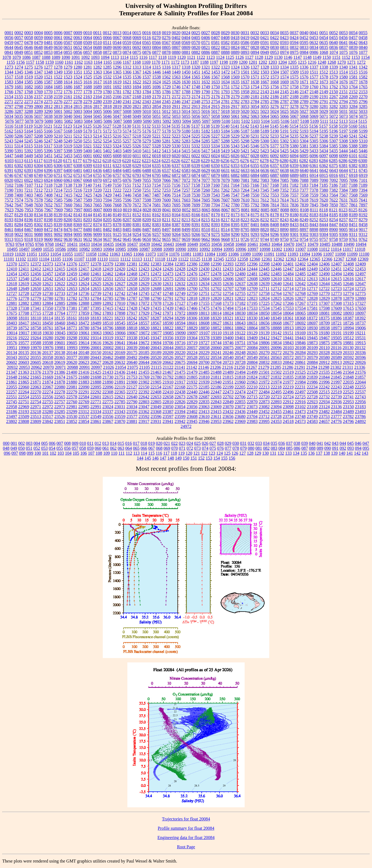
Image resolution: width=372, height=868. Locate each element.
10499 (36, 249)
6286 (343, 161)
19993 (72, 348)
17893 (108, 313)
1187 (194, 62)
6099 (343, 156)
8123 (343, 210)
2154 (9, 97)
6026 (235, 156)
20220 (180, 353)
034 (266, 443)
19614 (84, 343)
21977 (288, 382)
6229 (205, 161)
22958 (12, 407)
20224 (192, 353)
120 (189, 453)
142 (357, 453)
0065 (98, 38)
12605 (216, 279)
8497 (166, 230)
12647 (361, 284)
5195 (324, 131)
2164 (98, 97)
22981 (72, 407)
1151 (336, 57)
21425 (96, 372)
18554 (132, 323)
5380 (294, 146)
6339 (196, 166)
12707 (228, 289)
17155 (204, 303)
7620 (324, 200)
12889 (96, 303)
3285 (363, 106)
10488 (337, 244)
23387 (168, 412)
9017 (363, 230)
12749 (180, 293)
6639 (294, 170)
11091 (269, 254)
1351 (78, 72)
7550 (255, 195)
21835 (288, 377)
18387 (348, 318)
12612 (300, 279)
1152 (346, 57)
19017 (24, 333)
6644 (344, 170)
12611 (288, 279)
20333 (348, 353)
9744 (265, 239)
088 (312, 448)
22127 (132, 387)
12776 (12, 298)
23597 (168, 417)
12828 (312, 298)
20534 (216, 357)
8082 (255, 210)
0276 (166, 38)
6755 (98, 175)
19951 (12, 348)
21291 (300, 367)
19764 (252, 343)
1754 (255, 87)
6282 (304, 161)
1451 (196, 72)
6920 (9, 180)
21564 (348, 372)
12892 (108, 303)
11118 (160, 259)
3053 (245, 106)
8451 (353, 225)
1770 (48, 92)
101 (45, 453)
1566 (206, 77)
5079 (39, 121)
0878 (166, 52)
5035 (19, 116)
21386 (60, 372)
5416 (196, 151)
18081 (324, 313)
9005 (343, 230)
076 (221, 448)
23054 (180, 407)
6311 (107, 166)
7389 (353, 190)
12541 (36, 279)
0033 (265, 33)
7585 (58, 200)
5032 (353, 111)
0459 (9, 43)
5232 (265, 136)
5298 (245, 141)
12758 (264, 293)
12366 (327, 259)
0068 (127, 38)
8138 (48, 215)
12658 (132, 289)
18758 (36, 328)
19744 (216, 343)
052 (37, 448)
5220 (147, 136)
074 (205, 448)
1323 (225, 67)
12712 (276, 289)
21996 (324, 382)
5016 (206, 111)
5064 (265, 116)
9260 (166, 234)
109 (107, 453)
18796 (108, 328)
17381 (72, 308)
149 (178, 458)
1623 (147, 82)
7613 (274, 200)
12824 (264, 298)
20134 (12, 353)
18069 (312, 313)
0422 (274, 38)
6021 (186, 156)
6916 (334, 175)
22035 (348, 382)
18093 (348, 313)
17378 (60, 308)
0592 (274, 43)
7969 (58, 210)
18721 (336, 323)
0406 (206, 38)
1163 (88, 62)
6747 (19, 175)
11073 (150, 254)
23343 (120, 412)
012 (98, 443)
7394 (363, 190)
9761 (353, 239)
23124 (324, 407)
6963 (68, 180)
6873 (186, 175)
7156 (176, 185)
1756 (275, 87)
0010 (88, 33)
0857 (88, 52)
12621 (48, 284)
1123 (211, 57)
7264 (245, 190)
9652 (157, 239)
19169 (300, 333)
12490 (324, 274)
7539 (206, 195)
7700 (206, 205)
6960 (58, 180)
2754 (216, 102)
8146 (107, 215)
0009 (78, 33)
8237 (274, 220)
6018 (156, 156)
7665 (98, 205)
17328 (12, 308)
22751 (24, 402)
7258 (196, 190)
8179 (285, 215)
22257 (12, 392)
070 (175, 448)
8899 (324, 230)
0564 (137, 43)
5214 (97, 136)
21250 (240, 367)
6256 (225, 161)
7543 (216, 195)
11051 (32, 254)
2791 (324, 102)
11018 (360, 249)
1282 (98, 67)
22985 (84, 407)
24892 (361, 421)
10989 (169, 249)
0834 (314, 47)
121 (197, 453)
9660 (196, 239)
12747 (156, 293)
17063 (132, 303)
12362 (279, 259)
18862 (240, 328)
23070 (228, 407)
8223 (245, 220)
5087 (118, 121)
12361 (267, 259)
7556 (285, 195)
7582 (48, 200)
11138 (207, 259)
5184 (225, 131)
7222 (117, 190)
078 (236, 448)
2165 (107, 97)
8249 (304, 220)
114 (144, 453)
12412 (36, 269)
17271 (312, 303)
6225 (166, 161)
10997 (253, 249)
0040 (304, 33)
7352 (284, 190)
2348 (196, 102)
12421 (132, 269)
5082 (68, 121)
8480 (88, 230)
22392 (144, 392)
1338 (324, 67)
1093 (95, 57)
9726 (245, 239)
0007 (68, 33)
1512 (324, 72)
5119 (28, 126)
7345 (265, 190)
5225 (196, 136)
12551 (108, 279)
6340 (206, 166)
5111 (324, 121)
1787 (176, 92)
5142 (245, 126)
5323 (107, 146)
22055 (12, 387)
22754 (36, 402)
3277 (284, 106)
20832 (264, 362)
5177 (157, 131)
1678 (363, 82)
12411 (24, 269)
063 (121, 448)
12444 (252, 269)
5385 (333, 146)
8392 (206, 225)
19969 (24, 348)
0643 (363, 43)
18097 (361, 313)
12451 (336, 269)
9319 (39, 239)
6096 (314, 156)
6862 (166, 175)
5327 (147, 146)
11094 (305, 254)
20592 (348, 357)
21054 (121, 367)
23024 (108, 407)
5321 (87, 146)
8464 (19, 230)
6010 (127, 156)
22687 (204, 397)
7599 (157, 200)
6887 (275, 175)
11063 (115, 254)
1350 (68, 72)
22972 (48, 407)
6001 (88, 156)
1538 (157, 77)
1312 (127, 67)
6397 (58, 170)
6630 (216, 170)
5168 (68, 131)
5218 (137, 136)
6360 (304, 166)
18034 (252, 313)
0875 (137, 52)
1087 (36, 57)
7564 (334, 195)
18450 (48, 323)
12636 (228, 284)
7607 (225, 200)
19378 (204, 338)
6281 (294, 161)
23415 (216, 412)
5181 (196, 131)
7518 (186, 195)
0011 (97, 33)
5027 (304, 111)
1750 (216, 87)
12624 (84, 284)
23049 (156, 407)
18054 (276, 313)
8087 (275, 210)
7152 (137, 185)
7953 (29, 210)
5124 (78, 126)
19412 (264, 338)
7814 (275, 205)
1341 (353, 67)
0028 (215, 33)
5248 (58, 141)
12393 (228, 264)
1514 (343, 72)
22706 (240, 397)
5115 (363, 121)
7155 (166, 185)
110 (114, 453)
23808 (24, 421)
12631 (168, 284)
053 (45, 448)
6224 (156, 161)
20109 (312, 348)
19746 (228, 343)
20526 (168, 357)
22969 (24, 407)
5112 (334, 121)
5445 (353, 151)
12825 (276, 298)
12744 (132, 293)
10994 (217, 249)
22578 (72, 397)
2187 (285, 97)
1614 (68, 82)
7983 (68, 210)
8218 (235, 220)
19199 (348, 333)
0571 (206, 43)
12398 (264, 264)
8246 (294, 220)
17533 (252, 308)
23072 (240, 407)
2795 (353, 102)
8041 (166, 210)
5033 (363, 111)
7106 (19, 185)
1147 (298, 57)
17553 (288, 308)
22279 (72, 392)
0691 (127, 47)
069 (167, 448)
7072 (186, 180)
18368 (300, 318)
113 (136, 453)
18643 (240, 323)
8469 (39, 230)
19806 (264, 343)
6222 (136, 161)
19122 (240, 333)
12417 (84, 269)
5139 (215, 126)
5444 (343, 151)
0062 (68, 38)
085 (289, 448)
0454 (324, 38)
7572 (9, 200)
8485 (127, 230)
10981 (72, 249)
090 (328, 448)
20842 (288, 362)
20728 (240, 362)
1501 (245, 72)
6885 (265, 175)
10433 (84, 244)
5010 (147, 111)
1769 (39, 92)
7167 (265, 185)
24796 (348, 421)
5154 (294, 126)
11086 (234, 254)
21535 (324, 372)
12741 (108, 293)
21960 (240, 382)
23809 (36, 421)
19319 (108, 338)
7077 (206, 180)
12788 (144, 298)
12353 (231, 259)
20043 (156, 348)
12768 (300, 293)
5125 (87, 126)
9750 (284, 239)
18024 (228, 313)
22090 (84, 387)
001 (14, 443)
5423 (265, 151)
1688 (88, 87)
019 (151, 443)
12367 (339, 259)
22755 (48, 402)
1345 (19, 72)
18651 (252, 323)
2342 (137, 102)
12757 (252, 293)
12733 (60, 293)
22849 (228, 402)
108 (99, 453)
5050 (147, 116)
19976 (48, 348)
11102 (21, 259)
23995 (264, 421)
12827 (300, 298)
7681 (157, 205)
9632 (88, 239)
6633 (245, 170)
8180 (294, 215)
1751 (225, 87)
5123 (68, 126)
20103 (288, 348)
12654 (84, 289)
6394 (39, 170)
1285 (107, 67)
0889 (235, 52)
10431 (72, 244)
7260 (206, 190)
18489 (96, 323)
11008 (312, 249)
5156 (314, 126)
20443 (96, 357)
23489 (348, 412)
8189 (353, 215)
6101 (353, 156)
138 (327, 453)
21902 (144, 382)
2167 (127, 97)
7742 (225, 205)
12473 (168, 274)
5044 (88, 116)
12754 (228, 293)
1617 (98, 82)
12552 (120, 279)
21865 (24, 382)
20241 (216, 353)
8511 (216, 230)
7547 (235, 195)
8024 (137, 210)
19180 (324, 333)
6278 (264, 161)
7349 (274, 190)
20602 (12, 362)
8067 (225, 210)
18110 (36, 318)
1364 (107, 72)
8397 (245, 225)
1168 (137, 62)
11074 (162, 254)
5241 (353, 136)
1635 (235, 82)
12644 (324, 284)
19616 (96, 343)
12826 (288, 298)
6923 (39, 180)
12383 (156, 264)
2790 (314, 102)
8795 (245, 230)
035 (274, 443)
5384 (324, 146)
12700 (192, 289)
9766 (40, 244)
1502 (255, 72)
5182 (206, 131)
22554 (24, 397)
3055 (265, 106)
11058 (91, 254)
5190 (275, 131)
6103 (9, 161)
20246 (228, 353)
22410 (168, 392)
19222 (24, 338)
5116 (9, 126)
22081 (72, 387)
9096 (88, 234)
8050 (176, 210)
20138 (60, 353)
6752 (68, 175)
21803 (180, 377)
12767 (288, 293)
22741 (348, 397)
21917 (180, 382)
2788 (294, 102)
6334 (147, 166)
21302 (336, 367)
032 (251, 443)
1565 (196, 77)
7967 (48, 210)
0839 (353, 47)
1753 (245, 87)
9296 (275, 234)
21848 (348, 377)
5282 (176, 141)
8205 (107, 220)
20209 (168, 353)
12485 (300, 274)
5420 (235, 151)
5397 (58, 151)
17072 (144, 303)
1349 (58, 72)
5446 (363, 151)
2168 (137, 97)
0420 (255, 38)
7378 (314, 190)
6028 (255, 156)
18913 (288, 328)
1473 (235, 72)
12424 (156, 269)
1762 (334, 87)
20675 (180, 362)
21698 (96, 377)
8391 (196, 225)
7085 (285, 180)
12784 (96, 298)
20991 (84, 367)
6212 (97, 161)
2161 (68, 97)
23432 (228, 412)
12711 (264, 289)
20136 (36, 353)
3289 (39, 111)
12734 (72, 293)
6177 (77, 161)
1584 (19, 82)
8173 (235, 215)
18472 (84, 323)
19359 (180, 338)
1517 (9, 77)
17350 (48, 308)
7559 (314, 195)
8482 (107, 230)
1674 (334, 82)
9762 (363, 239)
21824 (252, 377)
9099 (98, 234)
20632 (120, 362)
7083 (265, 180)
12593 (192, 279)
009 (75, 443)
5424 (274, 151)
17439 (168, 308)
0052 (333, 33)
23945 (192, 421)
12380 (120, 264)
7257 (186, 190)
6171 (68, 161)
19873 (312, 343)
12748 (168, 293)
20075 (228, 348)
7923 (9, 210)
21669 (48, 377)
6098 (333, 156)
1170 (156, 62)
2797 (9, 106)
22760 (72, 402)
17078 (156, 303)
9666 (216, 239)
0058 (29, 38)
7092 (334, 180)
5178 (166, 131)
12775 (361, 293)
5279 (147, 141)
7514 (176, 195)
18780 (84, 328)
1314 (147, 67)
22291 (84, 392)
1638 (255, 82)
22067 (48, 387)
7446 (127, 195)
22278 (60, 392)
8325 (48, 225)
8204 (98, 220)
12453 (360, 269)
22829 (192, 402)
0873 (117, 52)
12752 (216, 293)
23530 (72, 417)
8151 (127, 215)
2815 (78, 106)
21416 (84, 372)
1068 (324, 52)
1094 (105, 57)
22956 (361, 402)
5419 (225, 151)
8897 (304, 230)
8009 (107, 210)
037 (289, 443)
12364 (303, 259)
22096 (108, 387)
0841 (9, 52)
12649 (24, 289)
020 (159, 443)
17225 (264, 303)
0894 (255, 52)
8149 (117, 215)
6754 (88, 175)
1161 (69, 62)
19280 (48, 338)
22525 (348, 392)
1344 (9, 72)
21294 (312, 367)
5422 (255, 151)
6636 (265, 170)
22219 (288, 387)
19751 (240, 343)
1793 (225, 92)
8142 (68, 215)
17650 (361, 308)
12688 (156, 289)
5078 (29, 121)
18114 (48, 318)
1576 (304, 77)
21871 (36, 382)
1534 (117, 77)
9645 (127, 239)
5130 (127, 126)
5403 (117, 151)
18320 (216, 318)
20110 (324, 348)
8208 (137, 220)
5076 (9, 121)
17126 (168, 303)
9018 (9, 234)
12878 (336, 298)
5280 (157, 141)
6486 (137, 170)
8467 (29, 230)
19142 (276, 333)
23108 (312, 407)
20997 (96, 367)
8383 (157, 225)
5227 (215, 136)
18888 (276, 328)
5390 (9, 151)
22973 (60, 407)
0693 (147, 47)
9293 (255, 234)
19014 (12, 333)
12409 (361, 264)
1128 (259, 57)
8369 (78, 225)
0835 (324, 47)
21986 (312, 382)
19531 (361, 338)
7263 (235, 190)
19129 (252, 333)
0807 (176, 47)
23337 (108, 412)
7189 (363, 185)
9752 (294, 239)
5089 (137, 121)
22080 (60, 387)
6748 (29, 175)
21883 (84, 382)
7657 (58, 205)
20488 (120, 357)
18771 (72, 328)
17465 (180, 308)
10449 (193, 244)
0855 (68, 52)
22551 (12, 397)
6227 (186, 161)
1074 (334, 52)
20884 (312, 362)
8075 (235, 210)
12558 (132, 279)
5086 (108, 121)
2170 (157, 97)
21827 (264, 377)
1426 (147, 72)
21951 (228, 382)
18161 (72, 318)
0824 (235, 47)
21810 (204, 377)
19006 (361, 328)
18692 (300, 323)
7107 (29, 185)
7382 (333, 190)
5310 (363, 141)
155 (224, 458)
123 (212, 453)
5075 (363, 116)
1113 (115, 57)
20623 (84, 362)
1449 (176, 72)
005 (45, 443)
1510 (304, 72)
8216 (215, 220)
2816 (88, 106)
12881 (12, 303)
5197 (344, 131)
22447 (216, 392)
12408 (348, 264)
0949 (265, 52)
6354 (245, 166)
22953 (348, 402)
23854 (84, 421)
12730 (48, 293)
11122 (183, 259)
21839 (312, 377)
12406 (324, 264)
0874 (127, 52)
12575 (168, 279)
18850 (204, 328)
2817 (98, 106)
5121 (48, 126)
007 (60, 443)
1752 (235, 87)
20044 (168, 348)
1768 (29, 92)
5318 (58, 146)
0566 (156, 43)
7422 (78, 195)
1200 (243, 62)
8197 (39, 220)
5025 (284, 111)
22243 (336, 387)
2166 (117, 97)
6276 (245, 161)
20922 (348, 362)
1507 (285, 72)
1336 (304, 67)
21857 (360, 377)
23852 (72, 421)
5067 (294, 116)
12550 (96, 279)
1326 (245, 67)
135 (304, 453)
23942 (180, 421)
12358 (243, 259)
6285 (333, 161)
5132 (147, 126)
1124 (220, 57)
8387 (176, 225)
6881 (225, 175)
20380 (84, 357)
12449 (312, 269)
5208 (39, 136)
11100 (364, 254)
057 (75, 448)
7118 (48, 185)
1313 (137, 67)
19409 (252, 338)
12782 (72, 298)
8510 (206, 230)
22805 (156, 402)
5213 (87, 136)
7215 (68, 190)
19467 (324, 338)
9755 (314, 239)
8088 (285, 210)
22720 (264, 397)
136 (311, 453)
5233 (274, 136)
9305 (334, 234)
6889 (294, 175)
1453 (216, 72)
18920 (300, 328)
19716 (180, 343)
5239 (333, 136)
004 (37, 443)
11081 (186, 254)
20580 (324, 357)
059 (90, 448)
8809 (255, 230)
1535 (127, 77)
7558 (304, 195)
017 (136, 443)
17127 (180, 303)
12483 (276, 274)
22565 (60, 397)
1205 (292, 62)
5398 (68, 151)
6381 (343, 166)
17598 (324, 308)
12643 (312, 284)
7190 (9, 190)
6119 (48, 161)
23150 (348, 407)
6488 (147, 170)
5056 (196, 116)
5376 (265, 146)
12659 (144, 289)
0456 (343, 38)
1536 (137, 77)
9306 (344, 234)
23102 (300, 407)
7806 (265, 205)
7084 (275, 180)
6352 (225, 166)
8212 (176, 220)
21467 (168, 372)
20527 (180, 357)
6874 (196, 175)
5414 (176, 151)
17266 (288, 303)
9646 (137, 239)
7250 (137, 190)
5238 (324, 136)
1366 (127, 72)
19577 (24, 343)
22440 (192, 392)
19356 (168, 338)
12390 (216, 264)
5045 (98, 116)
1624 (157, 82)
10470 (289, 244)
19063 (96, 333)
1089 (56, 57)
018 (144, 443)
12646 (348, 284)
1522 (58, 77)
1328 (265, 67)
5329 (166, 146)
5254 (107, 141)
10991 (193, 249)
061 (106, 448)
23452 (264, 412)
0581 (215, 43)
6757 (117, 175)
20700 (204, 362)
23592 (144, 417)
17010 (120, 303)
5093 (177, 121)
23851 (60, 421)
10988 (157, 249)
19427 (276, 338)
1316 (166, 67)
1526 (98, 77)
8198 (48, 220)
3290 (48, 111)
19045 (60, 333)
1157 (30, 62)
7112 (38, 185)
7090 (324, 180)
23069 (216, 407)
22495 (276, 392)
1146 (288, 57)
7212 (38, 190)
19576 (12, 343)
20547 (240, 357)
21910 (168, 382)
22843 (216, 402)
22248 (348, 387)
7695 (176, 205)
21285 (276, 367)
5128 (117, 126)
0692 (137, 47)
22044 (361, 382)
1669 (285, 82)
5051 (157, 116)
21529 (312, 372)
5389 (363, 146)
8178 (275, 215)
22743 (361, 397)
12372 (36, 264)
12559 (144, 279)
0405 (196, 38)
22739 (336, 397)
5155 (304, 126)
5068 (304, 116)
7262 (225, 190)
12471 (144, 274)
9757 (324, 239)
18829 (192, 328)
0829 (265, 47)
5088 (127, 121)
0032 (255, 33)
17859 (84, 313)
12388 (204, 264)
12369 (363, 259)
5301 (275, 141)
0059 (39, 38)
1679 (9, 87)
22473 (228, 392)
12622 (60, 284)
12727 (12, 293)
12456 (36, 274)
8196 (29, 220)
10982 (84, 249)
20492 (132, 357)
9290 (235, 234)
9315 (19, 239)
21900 (132, 382)
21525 (300, 372)
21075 (133, 367)
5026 (294, 111)
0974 (285, 52)
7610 (245, 200)
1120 (181, 57)
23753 (324, 417)
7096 (353, 180)
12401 (288, 264)
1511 (314, 72)
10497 (24, 249)
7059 (157, 180)
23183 (361, 407)
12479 (228, 274)
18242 (132, 318)
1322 (216, 67)
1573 (275, 77)
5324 (117, 146)
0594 (294, 43)
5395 (39, 151)
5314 (19, 146)
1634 (225, 82)
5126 (97, 126)
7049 (137, 180)
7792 (255, 205)
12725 (360, 289)
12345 (219, 259)
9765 (30, 244)
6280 (284, 161)
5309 (353, 141)
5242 (363, 136)
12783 (84, 298)
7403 (29, 195)
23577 (132, 417)
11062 (103, 254)
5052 (166, 116)
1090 (66, 57)
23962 (228, 421)
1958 (245, 92)
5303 (294, 141)
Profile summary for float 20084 (186, 828)
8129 (19, 215)
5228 (225, 136)
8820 (265, 230)
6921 (19, 180)
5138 (206, 126)
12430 (204, 269)
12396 (252, 264)
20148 (84, 353)
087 (305, 448)
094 (358, 448)
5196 (334, 131)
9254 (137, 234)
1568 (225, 77)
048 (6, 448)
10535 (48, 249)
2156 (29, 97)
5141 (235, 126)
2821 (137, 106)
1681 (19, 87)
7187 (343, 185)
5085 (98, 121)
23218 (36, 412)
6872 (176, 175)
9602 (58, 239)
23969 (240, 421)
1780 (107, 92)
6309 (88, 166)
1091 (76, 57)
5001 (58, 111)
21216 (228, 367)
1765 (363, 87)
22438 (180, 392)
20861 (300, 362)
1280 (78, 67)
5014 (186, 111)
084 (282, 448)
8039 (157, 210)
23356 (132, 412)
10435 (109, 244)
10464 (277, 244)
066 (144, 448)
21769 (144, 377)
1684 (48, 87)
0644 (9, 47)
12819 (204, 298)
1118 (162, 57)
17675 (12, 313)
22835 (204, 402)
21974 (276, 382)
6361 (314, 166)
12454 (12, 274)
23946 (204, 421)
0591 (265, 43)
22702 (228, 397)
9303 (314, 234)
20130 (348, 348)
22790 (132, 402)
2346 (176, 102)
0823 (225, 47)
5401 (98, 151)
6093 (284, 156)
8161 (147, 215)
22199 (228, 387)
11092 (281, 254)
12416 (72, 269)
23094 (276, 407)
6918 (353, 175)
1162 (78, 62)
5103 (255, 121)
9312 (363, 234)
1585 (29, 82)
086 (297, 448)
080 (251, 448)
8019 (127, 210)
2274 (39, 102)
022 (174, 443)
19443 (300, 338)
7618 (304, 200)
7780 (235, 205)
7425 (88, 195)
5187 (245, 131)
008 (68, 443)
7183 (304, 185)
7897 (363, 205)
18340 (264, 318)
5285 (206, 141)
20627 (96, 362)
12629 (144, 284)
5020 (245, 111)
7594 (107, 200)
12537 (12, 279)
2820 (127, 106)
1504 (275, 72)
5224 (186, 136)
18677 (288, 323)
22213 (264, 387)
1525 (88, 77)
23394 (180, 412)
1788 (186, 92)
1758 (294, 87)
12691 (168, 289)
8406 (265, 225)
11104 (44, 259)
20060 (216, 348)
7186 (333, 185)
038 (297, 443)
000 (6, 443)
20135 (24, 353)
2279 (88, 102)
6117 (38, 161)
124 (219, 453)
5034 (9, 116)
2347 (186, 102)
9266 (196, 234)
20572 (288, 357)
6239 (215, 161)
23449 (252, 412)
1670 (294, 82)
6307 (68, 166)
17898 (120, 313)
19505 (336, 338)
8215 (206, 220)
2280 (98, 102)
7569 (363, 195)
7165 (245, 185)
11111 (114, 259)
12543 (60, 279)
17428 (132, 308)
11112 (125, 259)
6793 (137, 175)
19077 (156, 333)
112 (129, 453)
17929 (144, 313)
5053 (176, 116)
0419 (245, 38)
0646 (29, 47)
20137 (48, 353)
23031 (120, 407)
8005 (88, 210)
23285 (60, 412)
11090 (257, 254)
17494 (228, 308)
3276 (274, 106)
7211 (29, 190)
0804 (157, 47)
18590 (168, 323)
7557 (294, 195)
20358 (48, 357)
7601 (176, 200)
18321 (228, 318)
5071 (324, 116)
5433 (314, 151)
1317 (176, 67)
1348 (48, 72)
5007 (117, 111)
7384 (343, 190)
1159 (49, 62)
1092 (86, 57)
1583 (9, 82)
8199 (58, 220)
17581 (312, 308)
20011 (120, 348)
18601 (192, 323)
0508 (78, 43)
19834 (276, 343)
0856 (78, 52)
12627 (120, 284)
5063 (255, 116)
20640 (132, 362)
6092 (274, 156)
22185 (204, 387)
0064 (88, 38)
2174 (196, 97)
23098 (288, 407)
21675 (72, 377)
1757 (285, 87)
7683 (166, 205)
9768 (49, 244)
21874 (48, 382)
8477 (78, 230)
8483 (117, 230)
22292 (96, 392)
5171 (98, 131)
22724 (288, 397)
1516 (363, 72)
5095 (196, 121)
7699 (196, 205)
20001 (96, 348)
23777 (336, 417)
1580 (344, 77)
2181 (255, 97)
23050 (168, 407)
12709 (252, 289)
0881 (186, 52)
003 (29, 443)
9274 (206, 234)
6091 (265, 156)
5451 (48, 156)
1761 (324, 87)
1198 (224, 62)
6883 (245, 175)
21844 (324, 377)
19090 (180, 333)
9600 (48, 239)
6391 (9, 170)
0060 (48, 38)
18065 (300, 313)
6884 (255, 175)
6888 (285, 175)
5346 (255, 146)
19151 (288, 333)
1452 (206, 72)
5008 (127, 111)
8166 (196, 215)
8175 (255, 215)
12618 (12, 284)
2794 (344, 102)
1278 (58, 67)
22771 (96, 402)
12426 (168, 269)
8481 (98, 230)
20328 (324, 353)
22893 (276, 402)
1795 (235, 92)
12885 (60, 303)
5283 (186, 141)
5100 (226, 121)
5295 (235, 141)
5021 (255, 111)
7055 (147, 180)
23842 (48, 421)
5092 (167, 121)
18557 (144, 323)
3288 (29, 111)
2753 (206, 102)
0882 (196, 52)
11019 (8, 254)
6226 (176, 161)
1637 (245, 82)
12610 (276, 279)
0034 (274, 33)
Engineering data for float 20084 (186, 838)
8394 (225, 225)
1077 (363, 52)
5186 (235, 131)
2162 (78, 97)
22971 (36, 407)
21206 (216, 367)
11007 (301, 249)
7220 (97, 190)
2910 (166, 106)
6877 (206, 175)
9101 (107, 234)
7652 (48, 205)
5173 (117, 131)
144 (140, 458)
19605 (72, 343)
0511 (107, 43)
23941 (168, 421)
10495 (12, 249)
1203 (273, 62)
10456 (217, 244)
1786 (166, 92)
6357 (274, 166)
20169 (120, 353)
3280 (314, 106)
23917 (144, 421)
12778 (24, 298)
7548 (245, 195)
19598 (48, 343)
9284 (225, 234)
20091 (264, 348)
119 (181, 453)
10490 (349, 244)
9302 (304, 234)
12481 (252, 274)
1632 (206, 82)
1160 (59, 62)
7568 (353, 195)
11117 (148, 259)
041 (320, 443)
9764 (20, 244)
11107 (79, 259)
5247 (48, 141)
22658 (168, 397)
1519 (29, 77)
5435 (333, 151)
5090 (147, 121)
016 (128, 443)
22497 (300, 392)
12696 (180, 289)
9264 (176, 234)
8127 (9, 215)
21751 (120, 377)
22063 (36, 387)
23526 (60, 417)
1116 (143, 57)
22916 (300, 402)
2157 (39, 97)
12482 (264, 274)
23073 (252, 407)
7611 (255, 200)
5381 (304, 146)
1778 (88, 92)
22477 (252, 392)
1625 (166, 82)
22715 (252, 397)
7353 (294, 190)
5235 (294, 136)
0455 (333, 38)
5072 (334, 116)
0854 (58, 52)
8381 (137, 225)
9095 (78, 234)
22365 (120, 392)
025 (197, 443)
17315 (348, 303)
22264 (24, 392)
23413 (204, 412)
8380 (127, 225)
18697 (312, 323)
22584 (84, 397)
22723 (276, 397)
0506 (58, 43)
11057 (79, 254)
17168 (216, 303)
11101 (9, 259)
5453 (68, 156)
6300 (363, 161)
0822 (216, 47)
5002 (68, 111)
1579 (334, 77)
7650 (39, 205)
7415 (68, 195)
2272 (19, 102)
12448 (300, 269)
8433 (294, 225)
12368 (351, 259)
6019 (166, 156)
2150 (334, 92)
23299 (72, 412)
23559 (120, 417)
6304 (39, 166)
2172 (176, 97)
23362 (144, 412)
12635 (216, 284)
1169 (146, 62)
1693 (127, 87)
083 (274, 448)
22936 (336, 402)
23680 (240, 417)
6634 (255, 170)
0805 (166, 47)
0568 (176, 43)
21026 (109, 367)
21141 (180, 367)
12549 (84, 279)
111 (121, 453)
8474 (58, 230)
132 (281, 453)
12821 (228, 298)
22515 (324, 392)
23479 (312, 412)
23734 (288, 417)
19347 (156, 338)
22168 (180, 387)
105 (76, 453)
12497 (361, 274)
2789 (304, 102)
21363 (24, 372)
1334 (285, 67)
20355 (36, 357)
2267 (334, 97)
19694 (156, 343)
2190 (314, 97)
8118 (323, 210)
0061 (58, 38)
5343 (235, 146)
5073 (344, 116)
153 (209, 458)
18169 (84, 318)
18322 (240, 318)
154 (217, 458)
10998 (265, 249)
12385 (180, 264)
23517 (48, 417)
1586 (39, 82)
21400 (72, 372)
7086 (294, 180)
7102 (9, 185)
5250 (78, 141)
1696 (157, 87)
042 (327, 443)
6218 (107, 161)
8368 (68, 225)
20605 (36, 362)
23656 (228, 417)
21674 (60, 377)
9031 (29, 234)
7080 (235, 180)
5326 (137, 146)
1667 (265, 82)
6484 (117, 170)
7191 (19, 190)
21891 (120, 382)
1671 (304, 82)
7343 (255, 190)
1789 (196, 92)
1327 (255, 67)
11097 (328, 254)
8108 (304, 210)
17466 (192, 308)
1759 (304, 87)
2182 (265, 97)
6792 (127, 175)
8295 (29, 225)
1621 (127, 82)
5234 (284, 136)
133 (288, 453)
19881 (348, 343)
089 (320, 448)
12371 (24, 264)
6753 (78, 175)
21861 (12, 382)
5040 (68, 116)
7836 (294, 205)
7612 (265, 200)
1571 (255, 77)
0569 (186, 43)
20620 (72, 362)
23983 (252, 421)
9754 (304, 239)
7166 (255, 185)
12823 (252, 298)
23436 (240, 412)
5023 (265, 111)
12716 (300, 289)
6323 (117, 166)
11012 (324, 249)
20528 (192, 357)
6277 (254, 161)
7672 (137, 205)
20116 (336, 348)
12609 (264, 279)
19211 (360, 333)
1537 (147, 77)
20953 (24, 367)
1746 (176, 87)
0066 (107, 38)
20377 (72, 357)
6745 (363, 170)
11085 (222, 254)
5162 (9, 131)
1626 (176, 82)
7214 (58, 190)
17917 (132, 313)
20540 (228, 357)
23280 (48, 412)
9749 (274, 239)
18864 (252, 328)
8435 (304, 225)
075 (213, 448)
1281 (88, 67)
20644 (144, 362)
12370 (12, 264)
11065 (127, 254)
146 (156, 458)
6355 (255, 166)
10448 (181, 244)
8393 (216, 225)
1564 (186, 77)
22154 (156, 387)
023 (182, 443)
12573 (156, 279)
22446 (204, 392)
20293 (312, 353)
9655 (166, 239)
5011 (156, 111)
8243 (284, 220)
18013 (204, 313)
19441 (288, 338)
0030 (235, 33)
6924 (48, 180)
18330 (252, 318)
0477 (19, 43)
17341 (36, 308)
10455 (205, 244)
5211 (68, 136)
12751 (204, 293)
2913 (196, 106)
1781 (117, 92)
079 (244, 448)
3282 (333, 106)
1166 (117, 62)
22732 (324, 397)
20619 (60, 362)
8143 (78, 215)
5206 (19, 136)
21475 (180, 372)
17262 (276, 303)
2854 (157, 106)
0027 (206, 33)
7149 (107, 185)
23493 (361, 412)
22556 (48, 397)
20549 (252, 357)
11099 (352, 254)
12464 (120, 274)
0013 (117, 33)
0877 (157, 52)
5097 (206, 121)
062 (113, 448)
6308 (78, 166)
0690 (117, 47)
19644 (132, 343)
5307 (334, 141)
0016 (147, 33)
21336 (360, 367)
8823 (274, 230)
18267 (144, 318)
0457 (353, 38)
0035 (284, 33)
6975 (117, 180)
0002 (19, 33)
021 (167, 443)
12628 (132, 284)
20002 (108, 348)
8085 (265, 210)
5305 (314, 141)
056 (68, 448)
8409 (285, 225)
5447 (9, 156)
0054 (353, 33)
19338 (132, 338)
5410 (137, 151)
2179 (235, 97)
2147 (304, 92)
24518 (288, 421)
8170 (216, 215)
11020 (20, 254)
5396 (48, 151)
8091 (294, 210)
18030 (240, 313)
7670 (127, 205)
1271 (351, 62)
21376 (36, 372)
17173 (228, 303)
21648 (12, 377)
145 (148, 458)
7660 (68, 205)
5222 (166, 136)
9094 (68, 234)
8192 (363, 215)
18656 (264, 323)
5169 (78, 131)
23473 (300, 412)
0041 (314, 33)
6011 (137, 156)
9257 (157, 234)
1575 (294, 77)
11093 (293, 254)
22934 (324, 402)
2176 (216, 97)
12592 (180, 279)
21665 (36, 377)
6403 (88, 170)
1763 (344, 87)
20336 (361, 353)
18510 (108, 323)
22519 (336, 392)
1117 (153, 57)
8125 (353, 210)
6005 (107, 156)
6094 (294, 156)
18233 (120, 318)
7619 (314, 200)
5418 (215, 151)
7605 (206, 200)
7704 (216, 205)
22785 (120, 402)
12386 (192, 264)
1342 (363, 67)
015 (121, 443)
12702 (216, 289)
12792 (180, 298)
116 (159, 453)
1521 (48, 77)
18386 (336, 318)
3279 (304, 106)
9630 (68, 239)
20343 (12, 357)
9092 (58, 234)
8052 (186, 210)
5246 (39, 141)
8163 (166, 215)
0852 (39, 52)
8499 (186, 230)
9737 (255, 239)
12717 (312, 289)
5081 (58, 121)
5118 (19, 126)
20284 (300, 353)
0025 (196, 33)
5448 (19, 156)
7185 (324, 185)
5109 (314, 121)
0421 (265, 38)
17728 (48, 313)
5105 (275, 121)
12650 (36, 289)
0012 (107, 33)
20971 (60, 367)
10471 (301, 244)
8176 (265, 215)
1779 (98, 92)
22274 (48, 392)
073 (198, 448)
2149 (324, 92)
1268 (332, 62)
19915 (361, 343)
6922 (29, 180)
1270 (341, 62)
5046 (107, 116)
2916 (225, 106)
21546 (336, 372)
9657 (176, 239)
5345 (245, 146)
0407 (215, 38)
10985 (121, 249)
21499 (252, 372)
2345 (166, 102)
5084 (88, 121)
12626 (108, 284)
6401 (78, 170)
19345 (144, 338)
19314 (96, 338)
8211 (166, 220)
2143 (265, 92)
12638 (252, 284)
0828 (255, 47)
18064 (288, 313)
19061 (84, 333)
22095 (96, 387)
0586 (245, 43)
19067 (132, 333)
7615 (294, 200)
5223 (176, 136)
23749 (312, 417)
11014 (336, 249)
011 (90, 443)
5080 (49, 121)
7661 (78, 205)
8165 (186, 215)
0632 (314, 43)
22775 (108, 402)
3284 (353, 106)
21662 (24, 377)
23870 (120, 421)
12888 (84, 303)
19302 (84, 338)
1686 (68, 87)
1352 (88, 72)
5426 (294, 151)
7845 (314, 205)
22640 (132, 397)
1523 (68, 77)
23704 (252, 417)
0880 (176, 52)
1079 (17, 57)
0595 (304, 43)
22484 (264, 392)
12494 (336, 274)
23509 (24, 417)
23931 (156, 421)
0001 (9, 33)
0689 (107, 47)
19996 (84, 348)
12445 (264, 269)
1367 (137, 72)
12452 (348, 269)
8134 (39, 215)
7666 (107, 205)
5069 (314, 116)
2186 (275, 97)
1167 (127, 62)
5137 (196, 126)
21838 (300, 377)
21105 (144, 367)
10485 (325, 244)
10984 (109, 249)
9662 (206, 239)
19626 (108, 343)
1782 (127, 92)
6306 (58, 166)
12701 (204, 289)
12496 (348, 274)
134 (296, 453)
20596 (361, 357)
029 (228, 443)
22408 (156, 392)
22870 (252, 402)
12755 (240, 293)
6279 (274, 161)
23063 (204, 407)
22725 (300, 397)
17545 (276, 308)
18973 (336, 328)
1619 (117, 82)
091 (335, 448)
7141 (97, 185)
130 (265, 453)
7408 (48, 195)
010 (83, 443)
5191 (285, 131)
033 (259, 443)
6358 (284, 166)
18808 (120, 328)
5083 (78, 121)
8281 (9, 225)
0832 (294, 47)
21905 (156, 382)
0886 (206, 52)
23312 (84, 412)
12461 (96, 274)
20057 (192, 348)
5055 (186, 116)
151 (194, 458)
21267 (252, 367)
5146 (284, 126)
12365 (315, 259)
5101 (236, 121)
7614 (284, 200)
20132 (360, 348)
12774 (348, 293)
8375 (107, 225)
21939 (204, 382)
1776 (68, 92)
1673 (324, 82)
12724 (348, 289)
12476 (192, 274)
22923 (312, 402)
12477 (204, 274)
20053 (180, 348)
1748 (196, 87)
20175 (132, 353)
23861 (96, 421)
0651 (68, 47)
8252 (314, 220)
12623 (72, 284)
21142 (192, 367)
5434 (324, 151)
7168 (274, 185)
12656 (108, 289)
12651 (48, 289)
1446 (157, 72)
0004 (39, 33)
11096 (317, 254)
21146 (203, 367)
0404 (186, 38)
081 (259, 448)
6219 (117, 161)
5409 (127, 151)
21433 (108, 372)
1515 (353, 72)
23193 (24, 412)
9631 (78, 239)
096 (7, 453)
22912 (288, 402)
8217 (225, 220)
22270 (36, 392)
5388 (353, 146)
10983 (96, 249)
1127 (249, 57)
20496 (144, 357)
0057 (19, 38)
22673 (180, 397)
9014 (353, 230)
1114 (124, 57)
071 (182, 448)
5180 (186, 131)
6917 (344, 175)
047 (366, 443)
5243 (9, 141)
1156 (20, 62)
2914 (206, 106)
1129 (269, 57)
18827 (180, 328)
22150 (144, 387)
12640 (276, 284)
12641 (288, 284)
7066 (166, 180)
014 (113, 443)
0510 (98, 43)
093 (351, 448)
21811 (216, 377)
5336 (225, 146)
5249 (68, 141)
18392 (360, 318)
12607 (240, 279)
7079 (225, 180)
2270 (363, 97)
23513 (36, 417)
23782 (348, 417)
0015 (137, 33)
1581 (353, 77)
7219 (87, 190)
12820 (216, 298)
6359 (294, 166)
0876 (147, 52)
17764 (60, 313)
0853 (48, 52)
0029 (225, 33)
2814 (68, 106)
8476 (68, 230)
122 (204, 453)
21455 (144, 372)
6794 (147, 175)
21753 (132, 377)
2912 (186, 106)
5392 (29, 151)
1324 (235, 67)
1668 (275, 82)
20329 (336, 353)
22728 (312, 397)
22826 (180, 402)
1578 (324, 77)
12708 (240, 289)
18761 (48, 328)
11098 (340, 254)
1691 (107, 87)
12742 (120, 293)
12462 (108, 274)
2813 (58, 106)
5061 (235, 116)
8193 (9, 220)
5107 (295, 121)
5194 (314, 131)
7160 (215, 185)
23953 (216, 421)
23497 (12, 417)
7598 (147, 200)
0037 (294, 33)
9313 (9, 239)
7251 (147, 190)
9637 (107, 239)
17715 (36, 313)
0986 (314, 52)
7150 (117, 185)
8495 (157, 230)
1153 (356, 57)
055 (60, 448)
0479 (39, 43)
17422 (120, 308)
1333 (275, 67)
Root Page (186, 847)
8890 (284, 230)
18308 (204, 318)
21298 (324, 367)
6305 (48, 166)
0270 (156, 38)
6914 (314, 175)
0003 (29, 33)
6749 (39, 175)
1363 (98, 72)
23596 (156, 417)
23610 (204, 417)
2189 (304, 97)
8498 (176, 230)
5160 (353, 126)
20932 (12, 367)
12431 (216, 269)
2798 (19, 106)
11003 (288, 249)
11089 (245, 254)
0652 (78, 47)
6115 (29, 161)
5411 (147, 151)
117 (166, 453)
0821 (206, 47)
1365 (117, 72)
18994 (348, 328)
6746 (9, 175)
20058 (204, 348)
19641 (120, 343)
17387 (84, 308)
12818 (192, 298)
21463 (156, 372)
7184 (314, 185)
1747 (186, 87)
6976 (127, 180)
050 (22, 448)
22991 (96, 407)
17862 (96, 313)
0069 (137, 38)
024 (190, 443)
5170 (88, 131)
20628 (108, 362)
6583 (186, 170)
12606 (228, 279)
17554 (300, 308)
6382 (353, 166)
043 (335, 443)
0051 (324, 33)
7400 (19, 195)
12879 (348, 298)
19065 (108, 333)
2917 (235, 106)
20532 (204, 357)
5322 (97, 146)
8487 (147, 230)
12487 (312, 274)
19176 (312, 333)
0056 (9, 38)
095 (366, 448)
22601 (96, 397)
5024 (274, 111)
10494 (361, 244)
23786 (360, 417)
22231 (300, 387)
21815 (228, 377)
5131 (137, 126)
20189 (156, 353)
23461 (288, 412)
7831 (285, 205)
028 (220, 443)
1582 (363, 77)
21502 (276, 372)
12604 (204, 279)
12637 (240, 284)
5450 (39, 156)
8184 (324, 215)
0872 (107, 52)
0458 (363, 38)
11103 (32, 259)
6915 (324, 175)
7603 (186, 200)
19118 (228, 333)
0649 (48, 47)
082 (266, 448)
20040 (144, 348)
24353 (276, 421)
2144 (275, 92)
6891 (304, 175)
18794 (96, 328)
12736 (84, 293)
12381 (132, 264)
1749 (206, 87)
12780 (48, 298)
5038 (48, 116)
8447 (334, 225)
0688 (98, 47)
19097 (192, 333)
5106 (285, 121)
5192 (294, 131)
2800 (39, 106)
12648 (12, 289)
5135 (176, 126)
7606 (216, 200)
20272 (276, 353)
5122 (58, 126)
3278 (294, 106)
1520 (39, 77)
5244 (19, 141)
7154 (156, 185)
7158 (196, 185)
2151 (344, 92)
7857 (344, 205)
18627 (216, 323)
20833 (276, 362)
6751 (58, 175)
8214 (196, 220)
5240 (343, 136)
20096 (276, 348)
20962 (36, 367)
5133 (156, 126)
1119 (172, 57)
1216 (312, 62)
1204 (282, 62)
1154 (365, 57)
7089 (314, 180)
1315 (157, 67)
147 (163, 458)
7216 (78, 190)
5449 (29, 156)
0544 (117, 43)
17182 (240, 303)
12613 (312, 279)
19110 (216, 333)
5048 (127, 116)
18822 (168, 328)
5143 (255, 126)
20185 (144, 353)
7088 (304, 180)
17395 (96, 308)
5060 (225, 116)
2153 (363, 92)
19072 (144, 333)
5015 (196, 111)
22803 (144, 402)
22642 (144, 397)
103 (61, 453)
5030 (333, 111)
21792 (168, 377)
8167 (206, 215)
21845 (336, 377)
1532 (107, 77)
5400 (88, 151)
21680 (84, 377)
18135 (60, 318)
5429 (304, 151)
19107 (204, 333)
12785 (108, 298)
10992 (205, 249)
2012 (255, 92)
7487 (157, 195)
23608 (192, 417)
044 (343, 443)
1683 (39, 87)
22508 (312, 392)
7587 (78, 200)
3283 (343, 106)
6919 (363, 175)
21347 (12, 372)
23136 (336, 407)
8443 (314, 225)
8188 (344, 215)
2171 (166, 97)
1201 (253, 62)
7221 (107, 190)
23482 (324, 412)
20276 (288, 353)
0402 (176, 38)
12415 (60, 269)
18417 (24, 323)
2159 (58, 97)
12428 (180, 269)
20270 (264, 353)
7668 (117, 205)
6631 (225, 170)
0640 (333, 43)
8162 (157, 215)
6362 (324, 166)
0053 (343, 33)
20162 (108, 353)
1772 (58, 92)
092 (343, 448)
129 (258, 453)
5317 (48, 146)
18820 (144, 328)
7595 (117, 200)
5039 (58, 116)
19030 (48, 333)
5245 (29, 141)
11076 (174, 254)
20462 (108, 357)
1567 (216, 77)
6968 (88, 180)
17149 (192, 303)
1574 (285, 77)
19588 (36, 343)
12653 (72, 289)
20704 (216, 362)
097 (15, 453)
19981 (60, 348)
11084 (210, 254)
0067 (117, 38)
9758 (333, 239)
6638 (285, 170)
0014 (127, 33)
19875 (324, 343)
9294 (265, 234)
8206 (117, 220)
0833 (304, 47)
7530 (196, 195)
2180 (245, 97)
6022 (196, 156)
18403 (12, 323)
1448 (166, 72)
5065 (275, 116)
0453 (314, 38)
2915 (215, 106)
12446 (276, 269)
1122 (201, 57)
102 (53, 453)
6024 (215, 156)
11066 (138, 254)
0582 (225, 43)
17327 (361, 303)
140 (342, 453)
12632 (180, 284)
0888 (225, 52)
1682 (29, 87)
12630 (156, 284)
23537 (84, 417)
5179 (176, 131)
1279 (68, 67)
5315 (28, 146)
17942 (156, 313)
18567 (156, 323)
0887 (216, 52)
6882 (235, 175)
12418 (96, 269)
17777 (72, 313)
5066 (285, 116)
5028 (314, 111)
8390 (186, 225)
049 (14, 448)
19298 (72, 338)
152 (201, 458)
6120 (58, 161)
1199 (233, 62)
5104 (265, 121)
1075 (344, 52)
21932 (192, 382)
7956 (39, 210)
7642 (9, 205)
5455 (78, 156)
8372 (88, 225)
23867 (108, 421)
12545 (72, 279)
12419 (108, 269)
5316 (38, 146)
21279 (264, 367)
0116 (147, 38)
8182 (304, 215)
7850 (334, 205)
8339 (58, 225)
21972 (264, 382)
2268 (344, 97)
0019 (166, 33)
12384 (168, 264)
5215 (107, 136)
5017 (215, 111)
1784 (147, 92)
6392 (19, 170)
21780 (156, 377)
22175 (192, 387)
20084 (252, 348)
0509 (88, 43)
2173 (186, 97)
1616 (88, 82)
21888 (96, 382)
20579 (312, 357)
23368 (156, 412)
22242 (324, 387)
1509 (294, 72)
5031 (343, 111)
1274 (19, 67)
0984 (304, 52)
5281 (166, 141)
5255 (117, 141)
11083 (198, 254)
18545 (120, 323)
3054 (255, 106)
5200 (9, 136)
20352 (24, 357)
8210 (157, 220)
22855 (240, 402)
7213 (48, 190)
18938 (324, 328)
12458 (60, 274)
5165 (39, 131)
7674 (147, 205)
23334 (96, 412)
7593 (98, 200)
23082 (264, 407)
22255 (360, 387)
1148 (307, 57)
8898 (314, 230)
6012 (147, 156)
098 (22, 453)
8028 (147, 210)
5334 (215, 146)
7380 (324, 190)
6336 (166, 166)
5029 (324, 111)
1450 (186, 72)
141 (350, 453)
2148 (314, 92)
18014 (216, 313)
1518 (19, 77)
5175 (137, 131)
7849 (324, 205)
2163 (88, 97)
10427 (60, 244)
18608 (204, 323)
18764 (60, 328)
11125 (195, 259)
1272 (361, 62)
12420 (120, 269)
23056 (192, 407)
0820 (196, 47)
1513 (333, 72)
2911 (176, 106)
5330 (176, 146)
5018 (225, 111)
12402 (300, 264)
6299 (353, 161)
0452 (304, 38)
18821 (156, 328)
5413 (166, 151)
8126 (363, 210)
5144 (265, 126)
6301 (9, 166)
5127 (107, 126)
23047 (144, 407)
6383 (363, 166)
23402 (192, 412)
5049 (137, 116)
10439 (145, 244)
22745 (12, 402)
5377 (274, 146)
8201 (78, 220)
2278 (78, 102)
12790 (156, 298)
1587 (48, 82)
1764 (353, 87)
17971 (168, 313)
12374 (60, 264)
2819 (117, 106)
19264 (36, 338)
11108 (91, 259)
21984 (300, 382)
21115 (156, 367)
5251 (88, 141)
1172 (175, 62)
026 (205, 443)
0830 (275, 47)
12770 (324, 293)
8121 (333, 210)
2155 (19, 97)
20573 (300, 357)
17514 (240, 308)
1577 (314, 77)
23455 (276, 412)
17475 (204, 308)
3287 (19, 111)
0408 (225, 38)
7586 (68, 200)
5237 (314, 136)
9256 (147, 234)
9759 (343, 239)
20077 (240, 348)
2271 (9, 102)
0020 (176, 33)
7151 (127, 185)
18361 (288, 318)
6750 (48, 175)
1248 (322, 62)
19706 (168, 343)
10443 (169, 244)
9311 (353, 234)
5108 (304, 121)
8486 (137, 230)
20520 (156, 357)
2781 (225, 102)
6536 (157, 170)
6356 (265, 166)
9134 (127, 234)
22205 (240, 387)
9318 (29, 239)
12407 (336, 264)
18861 (228, 328)
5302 (285, 141)
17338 (24, 308)
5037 (39, 116)
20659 (156, 362)
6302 (19, 166)
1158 (40, 62)
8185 (334, 215)
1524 (78, 77)
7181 (284, 185)
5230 (245, 136)
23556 (108, 417)
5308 (344, 141)
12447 (288, 269)
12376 (72, 264)
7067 (176, 180)
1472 (225, 72)
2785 (265, 102)
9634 (98, 239)
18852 (216, 328)
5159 (343, 126)
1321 (206, 67)
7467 (147, 195)
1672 (314, 82)
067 (152, 448)
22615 (108, 397)
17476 (216, 308)
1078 (7, 57)
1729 (166, 87)
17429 (144, 308)
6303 (29, 166)
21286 (288, 367)
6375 (333, 166)
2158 (48, 97)
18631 (228, 323)
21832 (276, 377)
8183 (314, 215)
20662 (168, 362)
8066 (216, 210)
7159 (206, 185)
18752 (24, 328)
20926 (361, 362)
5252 (98, 141)
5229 (235, 136)
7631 (343, 200)
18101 (24, 318)
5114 (353, 121)
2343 (147, 102)
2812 (48, 106)
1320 (196, 67)
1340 (344, 67)
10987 (145, 249)
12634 (204, 284)
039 (304, 443)
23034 (132, 407)
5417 (206, 151)
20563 (276, 357)
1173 (185, 62)
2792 (334, 102)
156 (232, 458)
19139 (264, 333)
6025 (225, 156)
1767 (19, 92)
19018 (36, 333)
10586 (60, 249)
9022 (19, 234)
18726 (348, 323)
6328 (127, 166)
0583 (235, 43)
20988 (72, 367)
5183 (216, 131)
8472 (48, 230)
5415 (186, 151)
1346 (29, 72)
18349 (276, 318)
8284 (19, 225)
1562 (166, 77)
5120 (38, 126)
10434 (96, 244)
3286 (9, 111)
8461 (9, 230)
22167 (168, 387)
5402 (107, 151)
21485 (204, 372)
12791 (168, 298)
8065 (206, 210)
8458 (363, 225)
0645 (19, 47)
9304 (324, 234)
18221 (108, 318)
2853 (147, 106)
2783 (245, 102)
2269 (353, 97)
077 (228, 448)
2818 (107, 106)
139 (334, 453)
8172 (225, 215)
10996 (241, 249)
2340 (117, 102)
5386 (343, 146)
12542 (48, 279)
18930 (312, 328)
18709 (324, 323)
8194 (19, 220)
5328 (156, 146)
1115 (134, 57)
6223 (146, 161)
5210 (58, 136)
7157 (186, 185)
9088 (39, 234)
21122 (168, 367)
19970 (36, 348)
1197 (214, 62)
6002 (98, 156)
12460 (84, 274)
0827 (245, 47)
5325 (127, 146)
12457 (48, 274)
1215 (302, 62)
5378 (284, 146)
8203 (88, 220)
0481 (48, 43)
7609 (235, 200)
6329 (137, 166)
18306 (192, 318)
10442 (157, 244)
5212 (78, 136)
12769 (312, 293)
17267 (300, 303)
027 (213, 443)
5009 (137, 111)
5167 (58, 131)
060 (98, 448)
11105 (56, 259)
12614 (324, 279)
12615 (336, 279)
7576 (29, 200)
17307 (324, 303)
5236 (304, 136)
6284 (323, 161)
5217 (127, 136)
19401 (240, 338)
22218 (276, 387)
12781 (60, 298)
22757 (60, 402)
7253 (166, 190)
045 (350, 443)
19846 (300, 343)
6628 (196, 170)
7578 (39, 200)
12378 (96, 264)
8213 (186, 220)
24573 (300, 421)
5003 (78, 111)
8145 (98, 215)
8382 (147, 225)
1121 (191, 57)
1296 (117, 67)
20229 (204, 353)
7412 (58, 195)
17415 (108, 308)
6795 (157, 175)
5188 (255, 131)
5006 (107, 111)
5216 (117, 136)
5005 (98, 111)
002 (22, 443)
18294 (168, 318)
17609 (336, 308)
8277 (353, 220)
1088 (46, 57)
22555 (36, 397)
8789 (235, 230)
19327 (120, 338)
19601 (60, 343)
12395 (240, 264)
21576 (361, 372)
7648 (29, 205)
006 (52, 443)
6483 (107, 170)
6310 (98, 166)
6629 (206, 170)
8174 (245, 215)
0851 (29, 52)
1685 (58, 87)
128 (250, 453)
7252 (156, 190)
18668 (276, 323)
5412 (156, 151)
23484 (336, 412)
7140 (87, 185)
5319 (68, 146)
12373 (48, 264)
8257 (343, 220)
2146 (294, 92)
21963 (252, 382)
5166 (48, 131)
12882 (24, 303)
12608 (252, 279)
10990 (181, 249)
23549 (96, 417)
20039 (132, 348)
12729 (36, 293)
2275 (48, 102)
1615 (78, 82)
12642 (300, 284)
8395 (235, 225)
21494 (240, 372)
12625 (96, 284)
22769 (84, 402)
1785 (157, 92)
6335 (156, 166)
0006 (58, 33)
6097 (324, 156)
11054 (56, 254)
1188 (204, 62)
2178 (225, 97)
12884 (48, 303)
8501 (196, 230)
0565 (147, 43)
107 (91, 453)
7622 (333, 200)
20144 (72, 353)
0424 (294, 38)
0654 (88, 47)
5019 (235, 111)
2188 (294, 97)
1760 (314, 87)
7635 (353, 200)
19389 (216, 338)
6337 (176, 166)
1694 (137, 87)
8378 (117, 225)
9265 (186, 234)
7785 (245, 205)
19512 (348, 338)
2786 (275, 102)
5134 (166, 126)
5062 (245, 116)
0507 (68, 43)
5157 (324, 126)
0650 (58, 47)
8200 (68, 220)
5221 (156, 136)
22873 (264, 402)
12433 (228, 269)
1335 (294, 67)
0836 (334, 47)
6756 (107, 175)
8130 (29, 215)
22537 (361, 392)
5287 (216, 141)
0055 (363, 33)
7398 (9, 195)
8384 (166, 225)
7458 (137, 195)
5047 (117, 116)
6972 (107, 180)
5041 (78, 116)
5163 (19, 131)
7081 (245, 180)
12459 (72, 274)
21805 (192, 377)
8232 (265, 220)
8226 (255, 220)
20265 (252, 353)
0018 (156, 33)
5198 (353, 131)
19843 (288, 343)
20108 (300, 348)
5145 (274, 126)
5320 (78, 146)
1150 (326, 57)
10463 (265, 244)
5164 (29, 131)
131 (273, 453)
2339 (107, 102)
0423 (284, 38)
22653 (156, 397)
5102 (245, 121)
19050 (72, 333)
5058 (216, 116)
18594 (180, 323)
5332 (196, 146)
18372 (312, 318)
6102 (363, 156)
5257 (127, 141)
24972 (186, 426)
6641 (314, 170)
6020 (176, 156)
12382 (144, 264)
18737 (361, 323)
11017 (348, 249)
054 (52, 448)
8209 (147, 220)
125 (227, 453)
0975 (294, 52)
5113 (343, 121)
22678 (192, 397)
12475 (180, 274)
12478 (216, 274)
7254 (176, 190)
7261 (215, 190)
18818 (132, 328)
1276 (39, 67)
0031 (245, 33)
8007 (98, 210)
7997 (78, 210)
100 (38, 453)
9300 (285, 234)
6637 (275, 170)
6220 (127, 161)
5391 (19, 151)
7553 (275, 195)
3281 (324, 106)
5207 (29, 136)
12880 (361, 298)
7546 (225, 195)
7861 (353, 205)
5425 (284, 151)
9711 (235, 239)
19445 (312, 338)
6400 (68, 170)
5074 (353, 116)
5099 (216, 121)
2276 (58, 102)
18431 (36, 323)
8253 (324, 220)
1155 (11, 62)
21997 (336, 382)
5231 (255, 136)
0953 (275, 52)
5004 (88, 111)
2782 (235, 102)
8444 (324, 225)
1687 (78, 87)
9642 (117, 239)
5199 (363, 131)
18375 (324, 318)
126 (235, 453)
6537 (166, 170)
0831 (285, 47)
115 (151, 453)
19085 (168, 333)
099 (30, 453)
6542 (176, 170)
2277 (68, 102)
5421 (245, 151)
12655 (96, 289)
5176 (147, 131)
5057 (206, 116)
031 (243, 443)
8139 (58, 215)
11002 (277, 249)
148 (171, 458)
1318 (186, 67)
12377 (84, 264)
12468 (132, 274)
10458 (229, 244)
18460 (60, 323)
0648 (39, 47)
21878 (60, 382)
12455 (24, 274)
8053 (196, 210)
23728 (276, 417)
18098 (12, 318)
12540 (24, 279)
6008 (117, 156)
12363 (291, 259)
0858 (98, 52)
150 (186, 458)
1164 (98, 62)
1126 (240, 57)
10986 (133, 249)
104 (68, 453)
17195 (252, 303)
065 (136, 448)
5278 (137, 141)
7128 (58, 185)
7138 (68, 185)
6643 (334, 170)
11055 (67, 254)
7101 (363, 180)
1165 (108, 62)
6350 (215, 166)
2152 (353, 92)
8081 (245, 210)
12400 (276, 264)
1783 (137, 92)
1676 (344, 82)
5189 (265, 131)
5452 (58, 156)
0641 (343, 43)
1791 (216, 92)
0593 (284, 43)
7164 (235, 185)
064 (129, 448)
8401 (255, 225)
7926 (19, 210)
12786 (120, 298)
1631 (196, 82)
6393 (29, 170)
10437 (133, 244)
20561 (264, 357)
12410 (12, 269)
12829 (324, 298)
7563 (324, 195)
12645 (336, 284)
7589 (88, 200)
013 (106, 443)
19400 (228, 338)
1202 (263, 62)
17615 (348, 308)
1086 (27, 57)
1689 (98, 87)
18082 (336, 313)
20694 (192, 362)
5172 (107, 131)
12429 (192, 269)
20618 (48, 362)
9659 (186, 239)
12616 (348, 279)
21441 (132, 372)
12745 (144, 293)
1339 (334, 67)
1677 (353, 82)
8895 (294, 230)
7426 (98, 195)
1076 (353, 52)
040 (312, 443)
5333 (206, 146)
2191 (324, 97)
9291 (245, 234)
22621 (120, 397)
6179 (87, 161)
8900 (333, 230)
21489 (228, 372)
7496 (166, 195)
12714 (288, 289)
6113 (19, 161)
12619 (24, 284)
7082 (255, 180)
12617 (360, 279)
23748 (300, 417)
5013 (176, 111)
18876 (264, 328)
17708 (24, 313)
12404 (312, 264)
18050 (264, 313)
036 (282, 443)
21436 (120, 372)
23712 (264, 417)
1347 (39, 72)
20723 (228, 362)
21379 (48, 372)
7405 (39, 195)
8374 (98, 225)
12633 (192, 284)
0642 (353, 43)
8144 (88, 215)
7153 (147, 185)
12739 (96, 293)
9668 (225, 239)
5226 (206, 136)
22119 (120, 387)
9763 (10, 244)
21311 (348, 367)
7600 (166, 200)
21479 (192, 372)
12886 (72, 303)
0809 (186, 47)
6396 (48, 170)
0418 (235, 38)
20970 (48, 367)
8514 (225, 230)
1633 (216, 82)
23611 (216, 417)
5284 (196, 141)
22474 (240, 392)
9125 (117, 234)
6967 (78, 180)
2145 (285, 92)
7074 (196, 180)
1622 (137, 82)
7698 (186, 205)
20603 (24, 362)
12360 (255, 259)
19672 (144, 343)
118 (174, 453)
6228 (195, 161)
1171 (166, 62)
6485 (127, 170)
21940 (216, 382)
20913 (336, 362)
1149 (317, 57)
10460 (241, 244)
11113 (137, 259)
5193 (304, 131)
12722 (324, 289)
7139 (78, 185)
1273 (9, 67)
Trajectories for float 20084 (186, 819)
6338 (186, 166)
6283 (314, 161)
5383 (314, 146)
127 (242, 453)
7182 (294, 185)
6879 (216, 175)
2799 (29, 106)
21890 (108, 382)
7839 (304, 205)
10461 (253, 244)
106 (84, 453)
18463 (72, 323)
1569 (235, 77)
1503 (265, 72)
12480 (240, 274)
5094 (186, 121)
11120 (172, 259)
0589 (255, 43)
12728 (24, 293)
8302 (39, 225)
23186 (12, 412)
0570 (196, 43)
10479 (313, 244)
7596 (127, 200)
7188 (353, 185)
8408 (275, 225)
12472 (156, 274)
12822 (240, 298)
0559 (127, 43)
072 (190, 448)
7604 (196, 200)
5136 (186, 126)
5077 (19, 121)
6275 (235, 161)
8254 (333, 220)
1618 (107, 82)
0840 (363, 47)
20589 (336, 357)
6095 (304, 156)
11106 (67, 259)
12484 (288, 274)
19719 (192, 343)
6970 (98, 180)
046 (358, 443)
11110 (102, 259)
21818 (240, 377)
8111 (314, 210)
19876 (336, 343)
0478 (29, 43)
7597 (137, 200)
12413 (48, 269)
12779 (36, 298)
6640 (304, 170)
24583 (312, 421)
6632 (235, 170)
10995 (229, 249)
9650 (147, 239)
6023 (206, 156)
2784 (255, 102)
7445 (117, 195)
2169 (147, 97)
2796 (363, 102)
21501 (264, 372)
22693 (216, 397)
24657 (324, 421)
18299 (180, 318)
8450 (344, 225)
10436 (121, 244)
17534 (264, 308)
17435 (156, 308)
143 (365, 453)
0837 (344, 47)
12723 (336, 289)
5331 (186, 146)
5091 (157, 121)
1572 (265, 77)
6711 (353, 170)
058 (83, 448)
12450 (324, 269)
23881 (132, 421)
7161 (225, 185)
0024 (186, 33)
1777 (78, 92)
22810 (168, 402)
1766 (9, 92)
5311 (9, 146)
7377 (304, 190)
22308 (108, 392)
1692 (117, 87)
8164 (176, 215)
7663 (88, 205)
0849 (19, 52)
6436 (98, 170)
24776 (336, 421)
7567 (344, 195)
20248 (240, 353)
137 (319, 453)
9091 (48, 234)
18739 (12, 328)
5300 (265, 141)
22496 (288, 392)
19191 (336, 333)
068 (159, 448)
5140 (225, 126)
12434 (240, 269)
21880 (72, 382)
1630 (186, 82)
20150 (96, 353)
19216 (12, 338)
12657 (120, 289)
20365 (60, 357)
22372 (132, 392)
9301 (294, 234)
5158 (333, 126)
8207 (127, 220)
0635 (324, 43)
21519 (288, 372)
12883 (36, 303)
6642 (324, 170)
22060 (24, 387)
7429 (107, 195)
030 (236, 443)
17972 (180, 313)
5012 (166, 111)
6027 (245, 156)
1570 (245, 77)
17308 (336, 303)
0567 (166, 43)
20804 (252, 362)
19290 (60, 338)
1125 (230, 57)
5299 (255, 141)
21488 (216, 372)
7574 (19, 200)
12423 (144, 269)
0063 (78, 38)
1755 (265, 87)
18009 (192, 313)
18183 (96, 318)
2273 (29, 102)
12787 (132, 298)
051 (29, 448)
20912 (324, 362)
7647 (19, 205)
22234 (312, 387)
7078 (216, 180)
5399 (78, 151)
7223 (127, 190)
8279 (363, 220)
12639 (264, 284)
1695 (147, 87)
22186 (216, 387)
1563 (176, 77)
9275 (216, 234)
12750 (192, 293)
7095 (344, 180)
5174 (127, 131)
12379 (108, 264)
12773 (336, 293)
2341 (127, 102)
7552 (265, 195)
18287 (156, 318)
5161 (363, 126)
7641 (363, 200)
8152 (137, 215)
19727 (204, 343)
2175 (206, 97)
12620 (36, 284)
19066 (120, 333)
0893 (245, 52)
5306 (324, 141)
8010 (117, 210)
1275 (29, 67)
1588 (58, 82)
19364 (192, 338)
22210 (252, 387)
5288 (225, 141)
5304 (304, 141)
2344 (157, 102)
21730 (108, 377)
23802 (12, 421)
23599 (180, 417)
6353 (235, 166)
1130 (278, 57)
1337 (314, 67)
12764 (276, 293)
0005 (48, 33)
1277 (48, 67)
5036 (29, 116)
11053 (44, 254)
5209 (48, 136)
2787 (285, 102)
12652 (60, 289)
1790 (206, 92)
